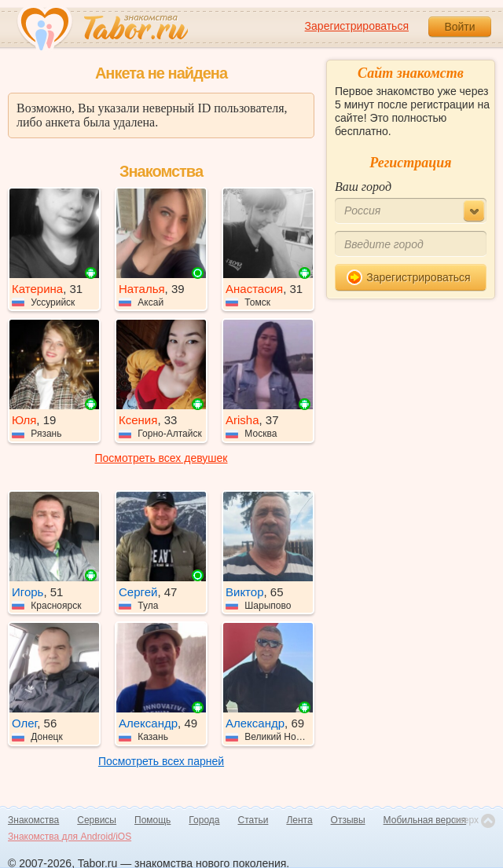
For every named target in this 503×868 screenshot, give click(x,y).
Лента (299, 820)
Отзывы (348, 820)
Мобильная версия (425, 820)
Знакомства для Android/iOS (70, 837)
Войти (459, 27)
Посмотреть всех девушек (162, 458)
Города (204, 820)
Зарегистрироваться (357, 26)
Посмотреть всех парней (161, 761)
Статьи (253, 820)
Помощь (152, 820)
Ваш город (363, 187)
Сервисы (97, 820)
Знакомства (33, 820)
